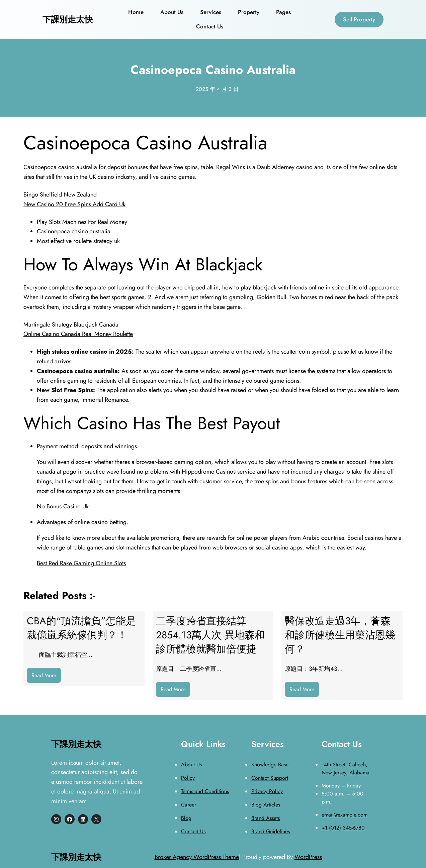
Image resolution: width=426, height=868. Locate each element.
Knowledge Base (270, 765)
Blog (186, 818)
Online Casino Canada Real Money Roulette (78, 334)
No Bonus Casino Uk (63, 506)
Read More (46, 677)
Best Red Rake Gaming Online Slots (81, 563)
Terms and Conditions (205, 791)
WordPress (308, 857)
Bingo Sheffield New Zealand (60, 195)
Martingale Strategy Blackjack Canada (71, 325)
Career (189, 805)
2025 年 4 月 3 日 (217, 89)
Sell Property (359, 19)
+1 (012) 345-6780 (343, 828)
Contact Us (193, 831)
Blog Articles (266, 805)
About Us (191, 765)
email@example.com (345, 815)
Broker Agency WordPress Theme (197, 857)
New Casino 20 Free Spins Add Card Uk (74, 204)
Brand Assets (266, 818)
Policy (188, 778)
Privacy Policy (267, 791)
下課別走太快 (68, 19)
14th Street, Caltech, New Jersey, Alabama (346, 769)
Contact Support (270, 778)
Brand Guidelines (271, 831)
